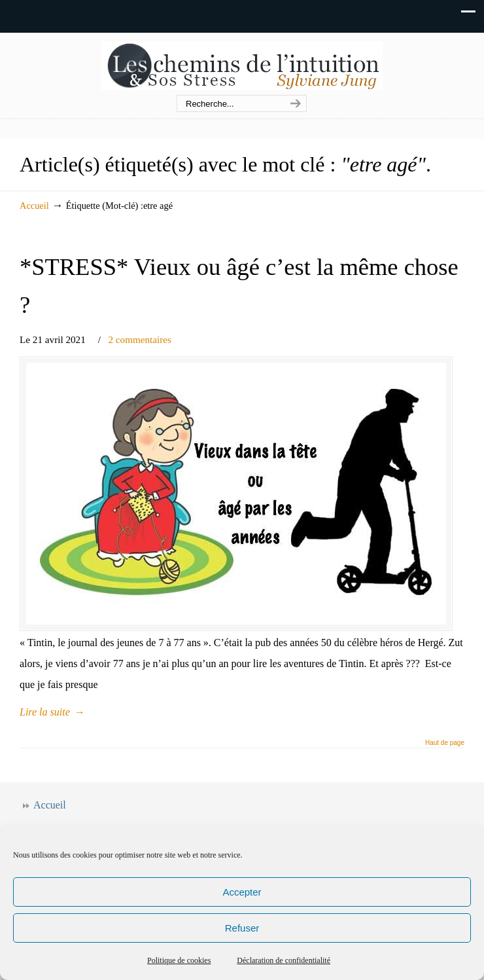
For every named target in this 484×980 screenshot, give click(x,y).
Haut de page (445, 743)
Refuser (242, 928)
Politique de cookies (179, 960)
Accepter (242, 892)
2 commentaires (140, 339)
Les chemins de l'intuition (242, 64)
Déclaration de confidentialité (284, 960)
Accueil (34, 206)
